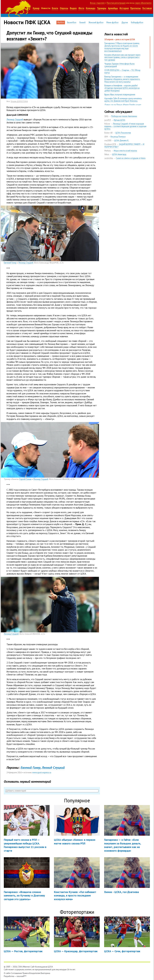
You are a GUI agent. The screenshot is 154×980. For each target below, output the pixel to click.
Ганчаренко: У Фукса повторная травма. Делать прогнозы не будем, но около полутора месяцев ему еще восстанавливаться (122, 47)
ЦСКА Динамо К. (122, 140)
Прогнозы (135, 8)
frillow (107, 124)
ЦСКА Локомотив (123, 133)
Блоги (55, 8)
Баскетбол (72, 22)
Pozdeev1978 (110, 144)
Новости (46, 8)
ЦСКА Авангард (119, 154)
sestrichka (109, 158)
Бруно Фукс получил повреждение (120, 95)
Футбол (61, 22)
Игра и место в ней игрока (125, 151)
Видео (73, 8)
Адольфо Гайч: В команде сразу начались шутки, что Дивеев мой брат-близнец (123, 100)
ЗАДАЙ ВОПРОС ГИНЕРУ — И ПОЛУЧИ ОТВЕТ (124, 146)
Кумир (36, 8)
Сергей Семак (25, 479)
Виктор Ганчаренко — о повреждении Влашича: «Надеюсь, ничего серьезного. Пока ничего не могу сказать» (122, 79)
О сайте (7, 973)
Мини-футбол (112, 22)
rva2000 (108, 140)
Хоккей (82, 22)
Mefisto (108, 151)
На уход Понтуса (118, 137)
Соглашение (16, 973)
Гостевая (147, 8)
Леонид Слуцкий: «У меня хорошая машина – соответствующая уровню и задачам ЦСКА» (125, 126)
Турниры (102, 8)
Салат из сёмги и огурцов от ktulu (131, 158)
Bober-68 (108, 133)
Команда (91, 8)
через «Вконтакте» (143, 3)
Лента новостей (116, 34)
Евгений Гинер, (31, 768)
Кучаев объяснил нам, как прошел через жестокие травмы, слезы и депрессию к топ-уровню (122, 57)
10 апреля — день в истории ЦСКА (120, 39)
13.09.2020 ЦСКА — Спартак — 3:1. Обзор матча (122, 71)
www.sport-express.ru (42, 773)
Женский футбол (96, 22)
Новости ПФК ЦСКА (27, 22)
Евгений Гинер (10, 263)
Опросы (64, 8)
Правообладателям (31, 973)
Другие (125, 22)
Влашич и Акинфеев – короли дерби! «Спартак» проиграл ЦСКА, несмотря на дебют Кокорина (122, 88)
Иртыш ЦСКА (119, 120)
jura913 (108, 120)
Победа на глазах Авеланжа (124, 116)
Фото (81, 8)
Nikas (107, 154)
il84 (106, 137)
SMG (106, 116)
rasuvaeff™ (21, 976)
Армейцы (113, 8)
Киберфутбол (137, 22)
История (124, 8)
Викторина (45, 973)
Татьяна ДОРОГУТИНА (19, 101)
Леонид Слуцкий (15, 119)
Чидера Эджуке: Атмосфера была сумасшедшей (119, 65)
